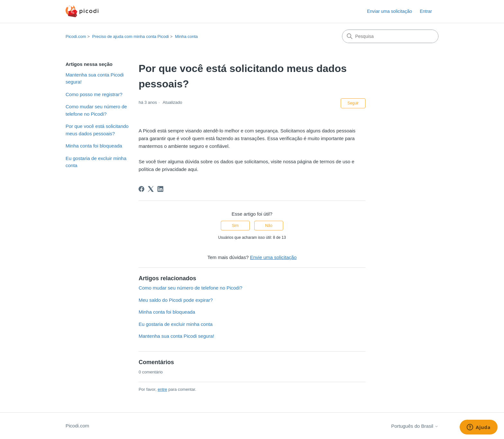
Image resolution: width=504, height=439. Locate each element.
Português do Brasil (415, 426)
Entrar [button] (426, 11)
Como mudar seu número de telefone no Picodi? (96, 110)
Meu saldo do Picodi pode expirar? (176, 300)
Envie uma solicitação (273, 257)
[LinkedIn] (160, 189)
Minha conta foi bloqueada (94, 146)
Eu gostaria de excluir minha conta (96, 162)
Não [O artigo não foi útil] (269, 226)
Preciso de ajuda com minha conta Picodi (130, 36)
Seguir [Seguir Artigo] (353, 103)
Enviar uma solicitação (390, 11)
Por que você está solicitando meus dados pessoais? (97, 130)
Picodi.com (76, 36)
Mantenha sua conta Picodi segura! (95, 78)
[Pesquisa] (390, 36)
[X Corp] (151, 189)
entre (162, 389)
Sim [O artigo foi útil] (235, 226)
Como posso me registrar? (94, 94)
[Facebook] (141, 189)
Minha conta (186, 36)
